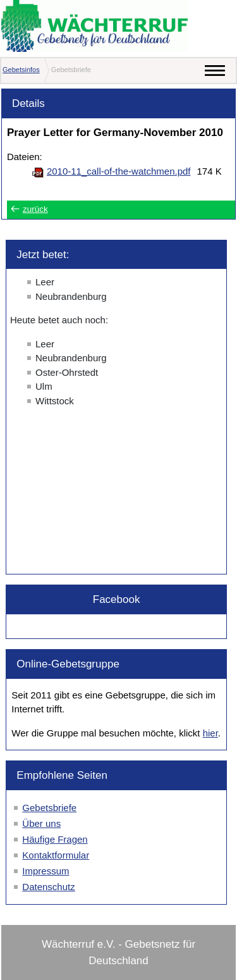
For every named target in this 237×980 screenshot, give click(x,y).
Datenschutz (48, 887)
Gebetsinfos (21, 70)
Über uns (41, 823)
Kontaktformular (56, 855)
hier (210, 733)
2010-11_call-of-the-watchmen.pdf (119, 171)
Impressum (46, 871)
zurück (35, 209)
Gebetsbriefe (49, 808)
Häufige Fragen (55, 839)
